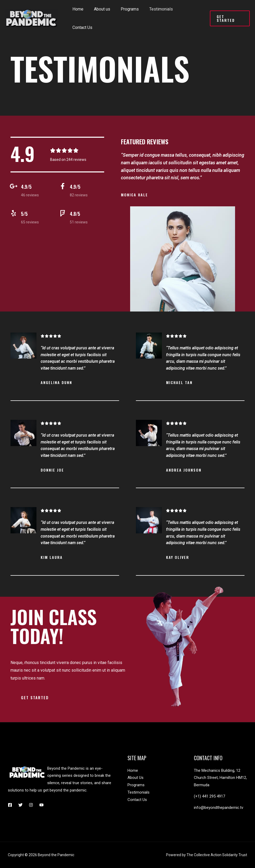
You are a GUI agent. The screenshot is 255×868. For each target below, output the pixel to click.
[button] (36, 698)
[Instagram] (31, 805)
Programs (136, 785)
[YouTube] (41, 805)
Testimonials (139, 792)
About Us (136, 778)
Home (133, 770)
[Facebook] (10, 805)
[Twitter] (20, 805)
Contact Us (137, 800)
